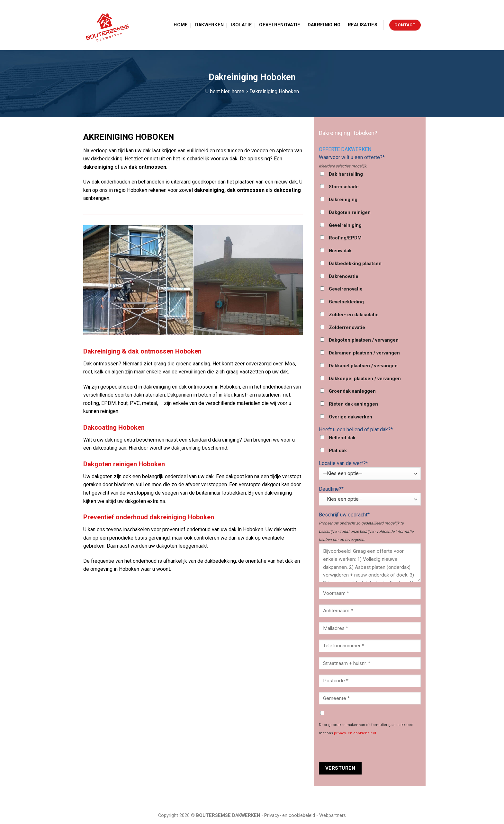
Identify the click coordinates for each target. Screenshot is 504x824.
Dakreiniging (324, 25)
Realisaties (363, 25)
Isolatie (242, 25)
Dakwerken (210, 25)
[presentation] (368, 749)
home (238, 91)
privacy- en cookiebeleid (355, 733)
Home (181, 25)
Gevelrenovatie (280, 25)
